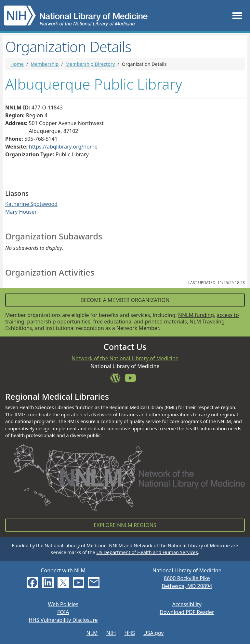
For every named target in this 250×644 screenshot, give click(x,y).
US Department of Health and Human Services (147, 552)
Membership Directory (90, 64)
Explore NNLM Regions (125, 525)
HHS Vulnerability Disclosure (63, 620)
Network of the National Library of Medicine (125, 358)
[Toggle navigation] (237, 16)
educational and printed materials (145, 322)
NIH (111, 633)
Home (17, 64)
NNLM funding (196, 315)
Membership (45, 64)
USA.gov (153, 633)
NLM (92, 633)
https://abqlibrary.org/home (63, 147)
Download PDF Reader (187, 612)
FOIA (63, 612)
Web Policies (63, 604)
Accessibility (187, 604)
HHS (130, 633)
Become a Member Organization (125, 300)
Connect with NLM (63, 570)
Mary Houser (21, 212)
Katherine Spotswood (31, 204)
